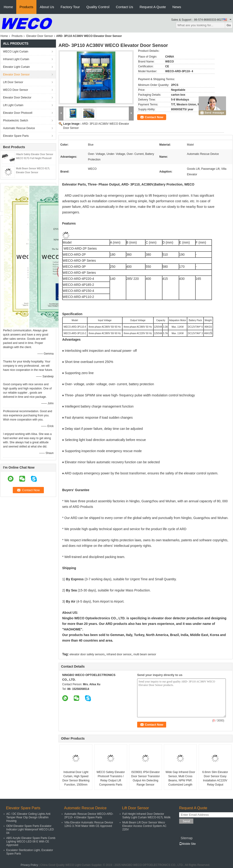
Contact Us (124, 7)
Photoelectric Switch (16, 121)
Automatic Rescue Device (19, 128)
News (177, 7)
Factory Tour (70, 7)
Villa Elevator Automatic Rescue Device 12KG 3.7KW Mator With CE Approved (89, 824)
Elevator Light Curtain (16, 67)
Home (8, 7)
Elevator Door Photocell (18, 113)
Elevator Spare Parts (16, 136)
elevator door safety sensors (87, 654)
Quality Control (98, 7)
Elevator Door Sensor (40, 36)
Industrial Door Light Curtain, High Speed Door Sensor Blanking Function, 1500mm (76, 778)
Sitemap (186, 838)
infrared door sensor (119, 654)
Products (26, 7)
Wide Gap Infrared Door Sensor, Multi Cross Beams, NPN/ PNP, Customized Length (180, 778)
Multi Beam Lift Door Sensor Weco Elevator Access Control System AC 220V (144, 826)
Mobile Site (187, 844)
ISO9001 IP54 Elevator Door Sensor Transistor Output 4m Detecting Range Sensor (145, 778)
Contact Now (154, 117)
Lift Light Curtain (13, 105)
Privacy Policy (29, 865)
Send (186, 821)
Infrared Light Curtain (16, 59)
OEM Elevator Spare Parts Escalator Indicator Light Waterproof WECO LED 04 (30, 829)
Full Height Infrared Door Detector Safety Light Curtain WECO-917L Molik (146, 816)
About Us (47, 7)
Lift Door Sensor (13, 82)
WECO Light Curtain (16, 52)
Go (229, 25)
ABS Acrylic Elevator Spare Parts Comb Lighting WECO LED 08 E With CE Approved (31, 842)
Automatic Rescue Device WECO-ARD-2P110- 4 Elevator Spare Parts (89, 816)
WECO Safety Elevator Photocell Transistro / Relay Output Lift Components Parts (111, 778)
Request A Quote (153, 7)
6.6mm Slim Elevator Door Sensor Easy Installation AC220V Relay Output (215, 778)
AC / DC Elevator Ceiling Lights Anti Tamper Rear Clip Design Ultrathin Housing (28, 817)
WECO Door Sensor (16, 90)
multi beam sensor (145, 654)
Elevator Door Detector (17, 98)
